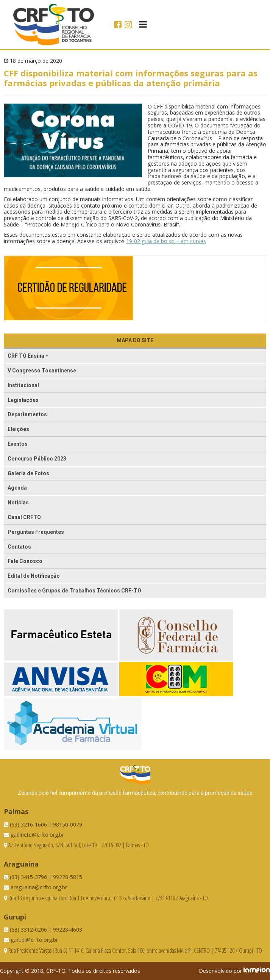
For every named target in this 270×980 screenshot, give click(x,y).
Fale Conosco (25, 561)
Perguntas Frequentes (36, 532)
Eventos (18, 444)
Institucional (23, 385)
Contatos (19, 547)
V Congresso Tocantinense (42, 371)
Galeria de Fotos (28, 473)
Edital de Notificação (34, 576)
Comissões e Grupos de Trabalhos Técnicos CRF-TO (74, 591)
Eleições (18, 429)
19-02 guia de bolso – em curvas (166, 241)
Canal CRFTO (24, 517)
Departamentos (27, 414)
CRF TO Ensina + (28, 356)
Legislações (23, 400)
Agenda (17, 488)
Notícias (18, 502)
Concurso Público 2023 (37, 459)
